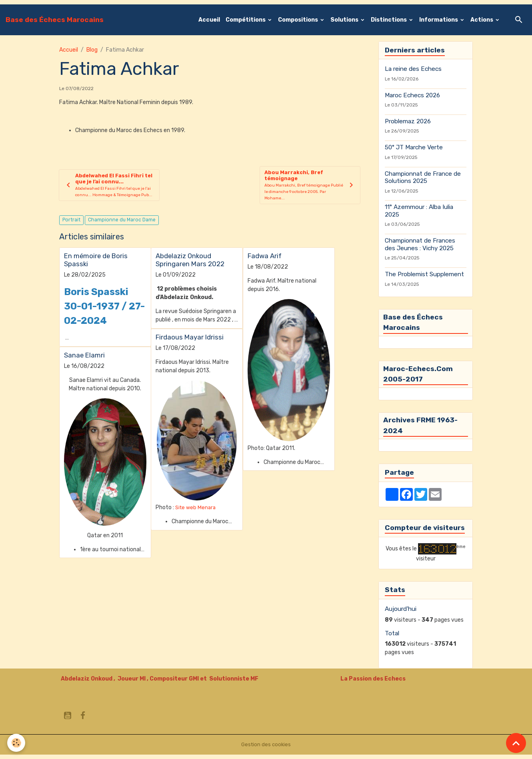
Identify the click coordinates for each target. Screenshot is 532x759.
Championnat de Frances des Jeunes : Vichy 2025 (420, 244)
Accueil (209, 20)
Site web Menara (197, 511)
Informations (439, 20)
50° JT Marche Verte (414, 147)
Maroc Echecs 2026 (412, 95)
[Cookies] (17, 742)
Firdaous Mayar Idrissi (190, 341)
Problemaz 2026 (408, 121)
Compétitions (246, 20)
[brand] (55, 20)
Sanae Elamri (84, 359)
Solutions (345, 20)
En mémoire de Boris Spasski (96, 263)
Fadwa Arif (265, 259)
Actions (482, 20)
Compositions (299, 20)
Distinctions (389, 20)
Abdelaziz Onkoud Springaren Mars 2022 (190, 263)
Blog (92, 50)
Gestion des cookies (266, 749)
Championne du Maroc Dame (122, 223)
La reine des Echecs (413, 69)
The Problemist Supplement (424, 274)
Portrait (71, 223)
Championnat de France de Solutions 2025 (423, 177)
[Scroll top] (516, 743)
